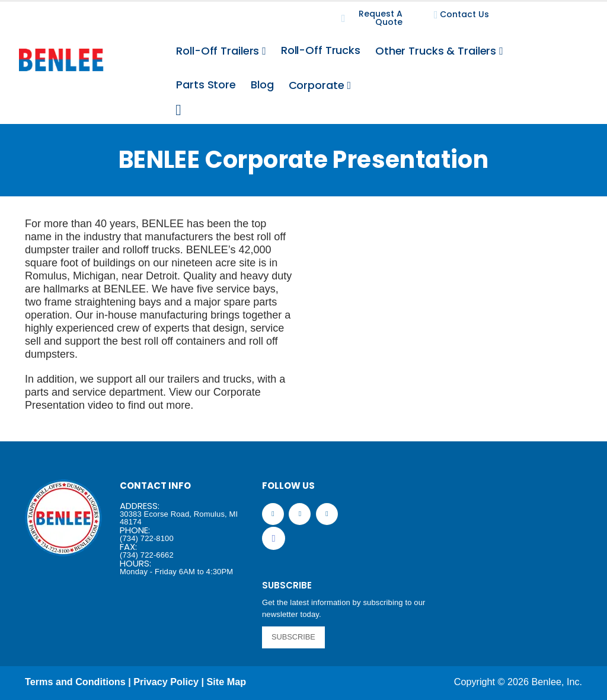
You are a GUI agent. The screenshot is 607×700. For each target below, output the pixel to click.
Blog (262, 85)
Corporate (317, 85)
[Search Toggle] (178, 110)
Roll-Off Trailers (218, 51)
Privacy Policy (166, 682)
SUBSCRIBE (293, 637)
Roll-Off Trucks (321, 50)
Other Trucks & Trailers (436, 51)
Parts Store (206, 85)
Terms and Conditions (75, 682)
